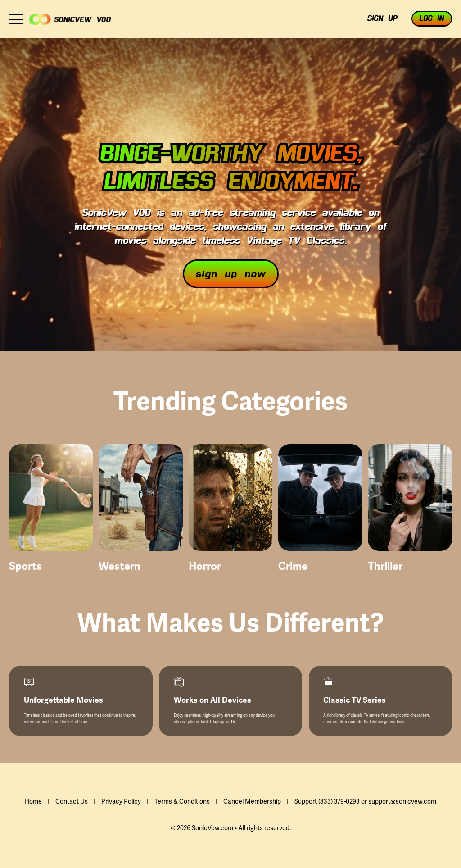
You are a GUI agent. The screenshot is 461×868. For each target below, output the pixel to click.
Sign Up (382, 19)
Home (33, 801)
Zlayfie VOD (70, 19)
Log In (432, 19)
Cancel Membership (252, 801)
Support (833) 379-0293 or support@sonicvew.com (365, 801)
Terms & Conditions (182, 801)
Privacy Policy (121, 801)
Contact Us (72, 801)
